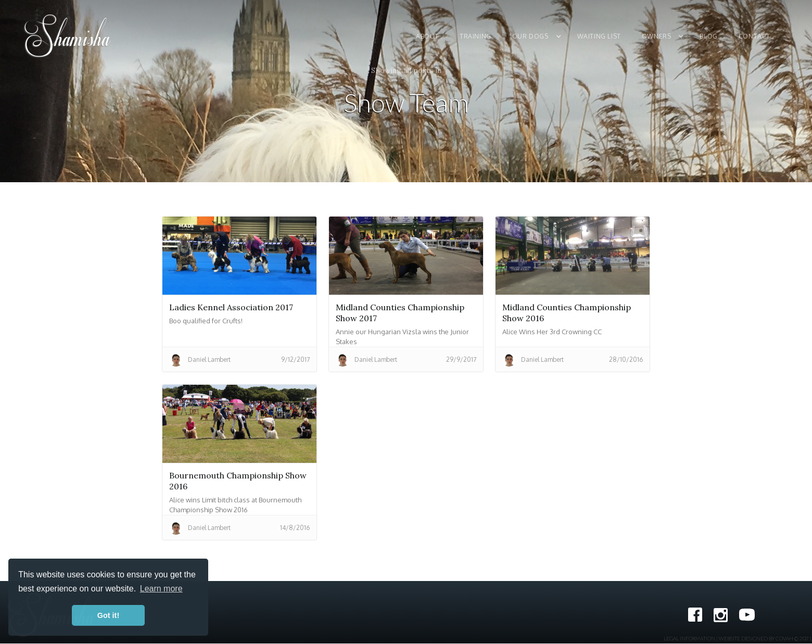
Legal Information (689, 638)
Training (475, 36)
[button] (540, 36)
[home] (68, 36)
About (427, 36)
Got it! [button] (108, 615)
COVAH (784, 638)
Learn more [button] (161, 589)
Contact (754, 36)
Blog (708, 36)
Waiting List (599, 36)
